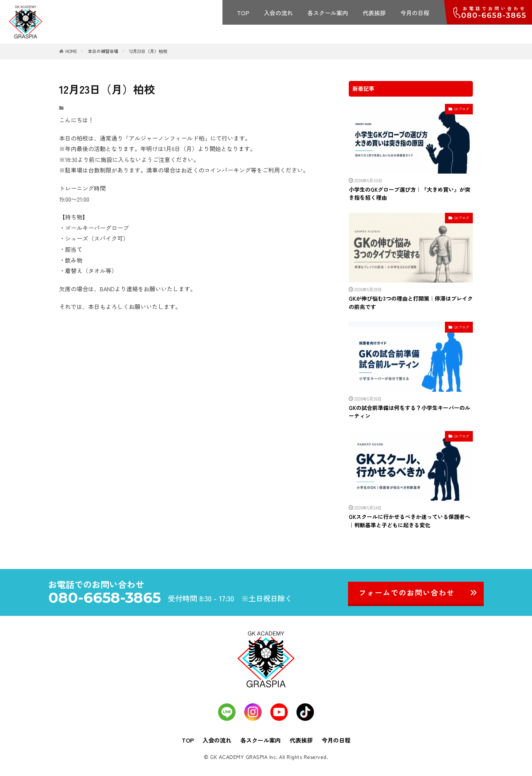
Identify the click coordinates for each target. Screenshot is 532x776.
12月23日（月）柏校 (148, 51)
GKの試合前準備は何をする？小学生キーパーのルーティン (410, 412)
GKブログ (462, 109)
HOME (71, 51)
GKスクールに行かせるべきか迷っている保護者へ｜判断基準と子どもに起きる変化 (410, 521)
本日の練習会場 (103, 51)
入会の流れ (278, 13)
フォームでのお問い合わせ (407, 592)
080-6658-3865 (105, 598)
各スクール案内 (328, 13)
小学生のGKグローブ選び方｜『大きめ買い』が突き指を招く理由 (410, 194)
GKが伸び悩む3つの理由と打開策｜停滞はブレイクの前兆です (411, 302)
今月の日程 (415, 13)
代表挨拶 (374, 13)
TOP (243, 13)
